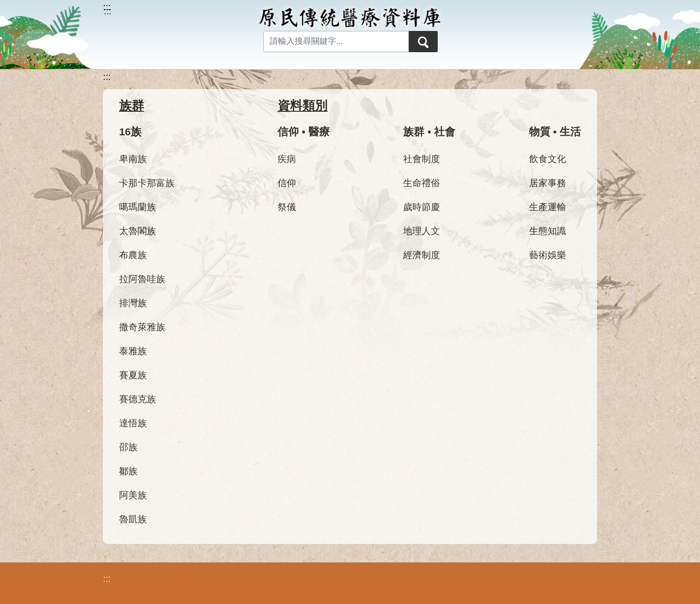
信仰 (287, 183)
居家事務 (548, 183)
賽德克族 (138, 399)
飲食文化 (548, 159)
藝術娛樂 (548, 255)
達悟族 (133, 423)
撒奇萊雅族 (142, 327)
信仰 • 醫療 (303, 132)
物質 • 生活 (555, 132)
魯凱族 (133, 519)
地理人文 (422, 231)
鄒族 (128, 471)
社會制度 (422, 159)
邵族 (128, 447)
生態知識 (548, 231)
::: (107, 77)
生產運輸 (548, 207)
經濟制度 (422, 255)
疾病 (287, 159)
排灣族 (133, 303)
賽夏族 (133, 375)
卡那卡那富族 (147, 183)
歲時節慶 (422, 207)
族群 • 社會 (429, 132)
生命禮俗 (422, 183)
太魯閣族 (138, 231)
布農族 (133, 255)
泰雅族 (133, 351)
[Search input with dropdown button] (334, 42)
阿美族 (133, 495)
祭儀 (287, 207)
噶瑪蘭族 (138, 207)
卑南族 (133, 159)
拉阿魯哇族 (142, 279)
